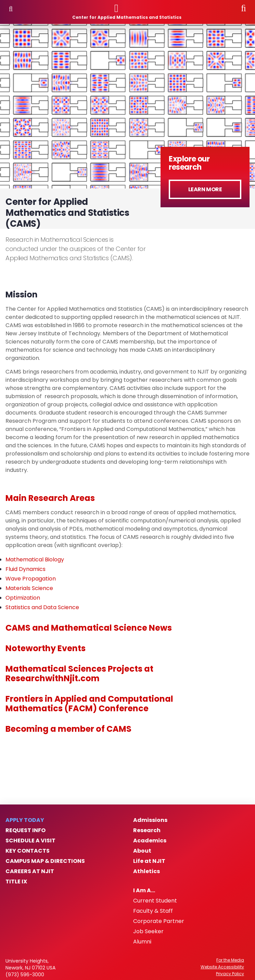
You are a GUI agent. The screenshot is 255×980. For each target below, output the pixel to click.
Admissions (150, 820)
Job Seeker (148, 932)
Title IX (16, 882)
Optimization (23, 598)
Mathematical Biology (35, 559)
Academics (150, 841)
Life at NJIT (149, 861)
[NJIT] (127, 8)
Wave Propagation (31, 579)
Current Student (155, 901)
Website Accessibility (222, 967)
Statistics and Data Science (42, 607)
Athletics (146, 871)
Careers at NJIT (30, 871)
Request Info (25, 830)
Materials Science (29, 588)
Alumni (142, 942)
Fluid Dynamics (25, 569)
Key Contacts (28, 851)
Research (147, 830)
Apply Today (25, 820)
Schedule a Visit (30, 841)
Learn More (205, 189)
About (142, 851)
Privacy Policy (230, 974)
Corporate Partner (159, 921)
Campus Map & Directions (45, 861)
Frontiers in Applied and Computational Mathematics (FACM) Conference (89, 704)
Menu (11, 9)
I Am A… (144, 891)
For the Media (230, 960)
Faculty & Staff (153, 911)
